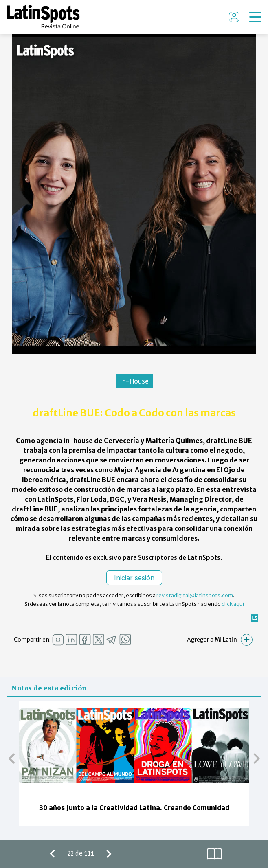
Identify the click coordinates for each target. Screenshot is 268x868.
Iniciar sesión (134, 578)
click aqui (233, 604)
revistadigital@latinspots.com (195, 595)
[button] (12, 758)
